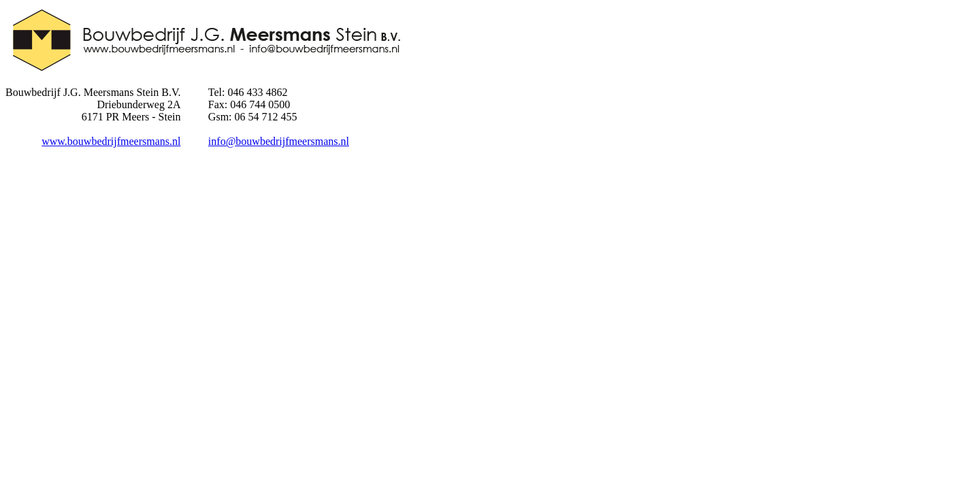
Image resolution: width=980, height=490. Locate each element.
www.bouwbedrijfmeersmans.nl (111, 141)
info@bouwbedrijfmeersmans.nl (279, 141)
